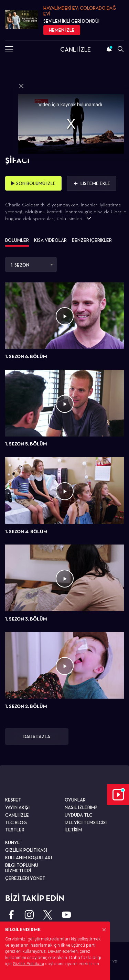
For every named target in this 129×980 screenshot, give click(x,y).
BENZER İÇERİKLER (92, 240)
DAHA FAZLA (37, 736)
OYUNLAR (75, 800)
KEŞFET (13, 800)
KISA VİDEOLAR (50, 240)
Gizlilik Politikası (28, 964)
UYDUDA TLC (79, 815)
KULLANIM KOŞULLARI (29, 858)
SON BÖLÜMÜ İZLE (33, 183)
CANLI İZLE (76, 49)
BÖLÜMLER (17, 240)
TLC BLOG (16, 822)
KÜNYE (13, 842)
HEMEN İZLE (62, 30)
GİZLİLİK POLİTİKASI (26, 850)
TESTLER (15, 830)
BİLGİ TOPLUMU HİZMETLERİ (22, 868)
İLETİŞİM (73, 830)
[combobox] (31, 265)
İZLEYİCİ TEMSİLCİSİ (86, 822)
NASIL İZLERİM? (81, 807)
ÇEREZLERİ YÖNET (25, 878)
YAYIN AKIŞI (17, 807)
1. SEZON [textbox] (20, 265)
